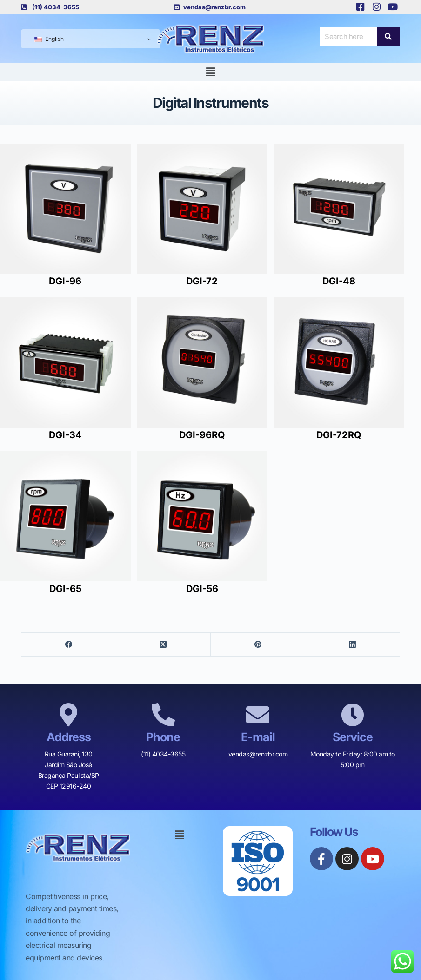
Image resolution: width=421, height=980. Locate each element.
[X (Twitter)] (164, 645)
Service (353, 737)
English (49, 39)
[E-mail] (258, 715)
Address (69, 737)
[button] (210, 72)
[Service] (353, 715)
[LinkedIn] (352, 645)
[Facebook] (69, 645)
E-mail (258, 737)
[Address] (68, 715)
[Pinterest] (258, 645)
